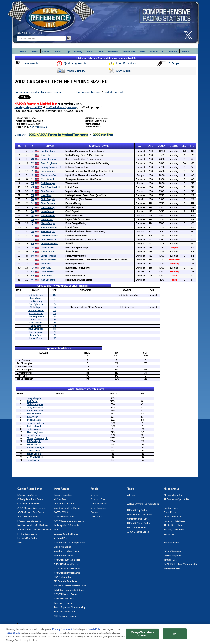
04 (55, 295)
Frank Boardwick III (50, 187)
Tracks (58, 52)
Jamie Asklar (47, 248)
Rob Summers (48, 216)
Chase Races (170, 512)
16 (55, 307)
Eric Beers (36, 326)
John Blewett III (49, 240)
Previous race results (27, 92)
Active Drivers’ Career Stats (143, 504)
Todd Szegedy (48, 199)
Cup (68, 52)
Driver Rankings (98, 508)
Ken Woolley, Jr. (38, 127)
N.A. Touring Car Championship (70, 543)
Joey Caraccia (48, 211)
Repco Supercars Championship (70, 607)
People (94, 489)
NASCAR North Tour (64, 517)
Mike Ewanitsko (49, 260)
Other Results (62, 489)
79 (32, 232)
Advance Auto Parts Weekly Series (34, 530)
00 (32, 167)
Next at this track (113, 92)
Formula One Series (27, 538)
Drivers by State (98, 499)
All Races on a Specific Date (177, 499)
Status (174, 146)
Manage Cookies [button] (172, 568)
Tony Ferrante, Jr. (50, 203)
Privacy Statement (173, 551)
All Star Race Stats (173, 525)
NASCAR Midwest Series (66, 564)
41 (32, 228)
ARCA (101, 52)
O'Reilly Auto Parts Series (30, 499)
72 (55, 335)
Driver (50, 146)
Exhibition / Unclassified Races (69, 590)
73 (32, 195)
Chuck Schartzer (36, 310)
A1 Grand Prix (61, 538)
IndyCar (154, 52)
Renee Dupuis (48, 252)
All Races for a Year (173, 495)
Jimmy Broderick (49, 244)
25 (32, 252)
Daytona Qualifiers (63, 495)
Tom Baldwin (48, 191)
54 (55, 329)
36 (55, 326)
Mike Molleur (36, 323)
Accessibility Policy (173, 555)
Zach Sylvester (36, 304)
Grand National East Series (67, 508)
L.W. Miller (46, 195)
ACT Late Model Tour (64, 612)
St (26, 146)
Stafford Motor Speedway (61, 107)
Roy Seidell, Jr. (36, 313)
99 (32, 256)
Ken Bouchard (48, 280)
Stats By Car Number (174, 530)
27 (55, 313)
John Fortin (47, 276)
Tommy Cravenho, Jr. (51, 167)
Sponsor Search (171, 543)
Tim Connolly (48, 207)
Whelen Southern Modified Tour (70, 586)
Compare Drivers (99, 504)
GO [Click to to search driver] (69, 38)
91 (32, 280)
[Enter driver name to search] (41, 38)
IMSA (143, 52)
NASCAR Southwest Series (67, 568)
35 (55, 323)
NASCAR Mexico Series (65, 594)
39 (32, 219)
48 (32, 159)
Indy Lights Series (63, 603)
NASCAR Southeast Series (67, 560)
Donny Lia (46, 264)
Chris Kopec (36, 307)
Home (23, 52)
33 (55, 320)
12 (55, 301)
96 (55, 338)
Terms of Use (170, 560)
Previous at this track (89, 92)
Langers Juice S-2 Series (66, 534)
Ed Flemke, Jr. (48, 232)
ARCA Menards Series (28, 517)
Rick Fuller (46, 155)
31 (32, 203)
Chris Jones (47, 219)
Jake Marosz (36, 298)
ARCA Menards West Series (31, 508)
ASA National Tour (63, 577)
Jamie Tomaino (49, 256)
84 (32, 276)
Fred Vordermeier (36, 295)
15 (55, 304)
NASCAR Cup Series (27, 495)
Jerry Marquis (48, 171)
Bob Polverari (36, 332)
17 (32, 260)
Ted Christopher (49, 151)
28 (32, 248)
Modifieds (113, 52)
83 (32, 272)
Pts (192, 146)
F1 (163, 52)
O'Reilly (78, 52)
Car (140, 146)
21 (32, 179)
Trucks (90, 52)
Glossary (20, 135)
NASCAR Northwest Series (67, 573)
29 (55, 317)
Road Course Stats (173, 517)
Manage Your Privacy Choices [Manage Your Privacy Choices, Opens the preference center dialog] (142, 635)
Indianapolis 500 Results (67, 525)
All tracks (132, 495)
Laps (150, 146)
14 (32, 216)
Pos (19, 146)
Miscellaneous (171, 489)
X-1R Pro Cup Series (64, 555)
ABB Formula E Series (65, 616)
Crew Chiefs (96, 517)
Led (184, 146)
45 (32, 187)
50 (32, 199)
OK (175, 635)
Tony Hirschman (49, 159)
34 (32, 211)
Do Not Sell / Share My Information (181, 564)
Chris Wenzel (48, 272)
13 (32, 151)
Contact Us (169, 534)
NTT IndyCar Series (27, 534)
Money (162, 146)
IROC (57, 530)
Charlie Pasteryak (50, 236)
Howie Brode (36, 338)
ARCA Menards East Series (31, 512)
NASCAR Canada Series (29, 521)
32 (32, 163)
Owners (46, 52)
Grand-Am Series (62, 547)
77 (32, 240)
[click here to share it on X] (190, 35)
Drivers (34, 52)
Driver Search (30, 33)
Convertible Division (64, 504)
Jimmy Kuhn (36, 335)
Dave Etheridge (36, 329)
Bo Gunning (36, 301)
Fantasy (173, 52)
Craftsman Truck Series (29, 504)
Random (186, 52)
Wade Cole (36, 320)
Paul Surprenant (36, 317)
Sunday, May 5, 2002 (28, 107)
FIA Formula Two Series (66, 581)
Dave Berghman (49, 163)
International (129, 52)
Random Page (171, 508)
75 (32, 183)
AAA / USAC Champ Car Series (69, 521)
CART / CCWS (61, 512)
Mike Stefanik (48, 179)
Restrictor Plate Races (174, 521)
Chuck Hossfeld (49, 175)
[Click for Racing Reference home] (105, 22)
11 (32, 264)
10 (32, 268)
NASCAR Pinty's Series (139, 523)
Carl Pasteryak (48, 183)
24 (55, 310)
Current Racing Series (30, 489)
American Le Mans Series (66, 551)
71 (55, 332)
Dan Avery (46, 268)
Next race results (51, 92)
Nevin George (48, 223)
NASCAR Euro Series (64, 599)
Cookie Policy (95, 630)
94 (32, 244)
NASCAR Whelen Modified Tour (33, 525)
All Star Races (61, 499)
